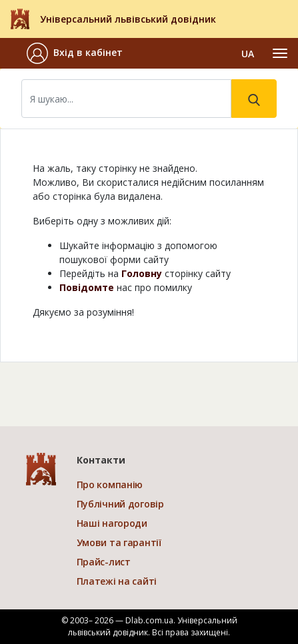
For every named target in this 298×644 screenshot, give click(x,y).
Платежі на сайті (117, 581)
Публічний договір (120, 504)
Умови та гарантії (119, 542)
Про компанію (110, 484)
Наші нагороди (112, 523)
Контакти (101, 460)
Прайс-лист (104, 562)
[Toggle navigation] (280, 53)
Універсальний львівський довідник (128, 19)
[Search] (126, 99)
